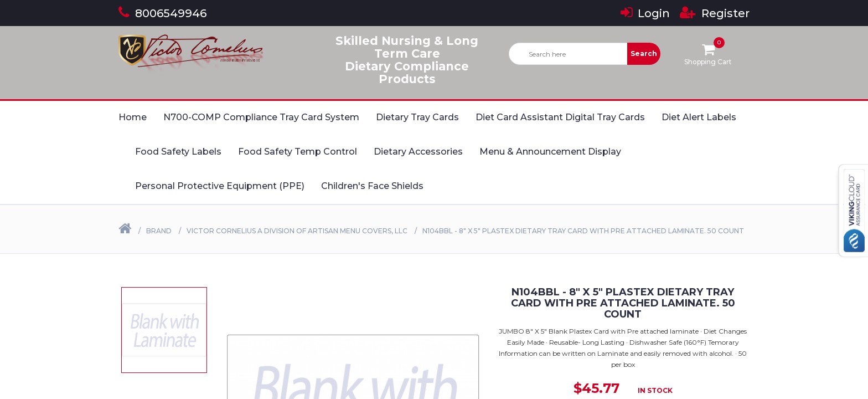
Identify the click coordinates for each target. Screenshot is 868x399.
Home (133, 117)
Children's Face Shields (372, 186)
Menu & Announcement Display (550, 152)
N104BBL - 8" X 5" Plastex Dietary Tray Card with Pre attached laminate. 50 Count (583, 231)
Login (645, 13)
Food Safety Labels (178, 152)
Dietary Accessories (418, 152)
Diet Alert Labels (699, 117)
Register (715, 13)
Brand (159, 231)
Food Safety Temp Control (298, 152)
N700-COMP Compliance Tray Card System (261, 117)
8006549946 (162, 13)
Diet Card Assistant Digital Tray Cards (560, 117)
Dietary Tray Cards (417, 117)
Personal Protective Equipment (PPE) (220, 186)
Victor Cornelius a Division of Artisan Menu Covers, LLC (297, 231)
